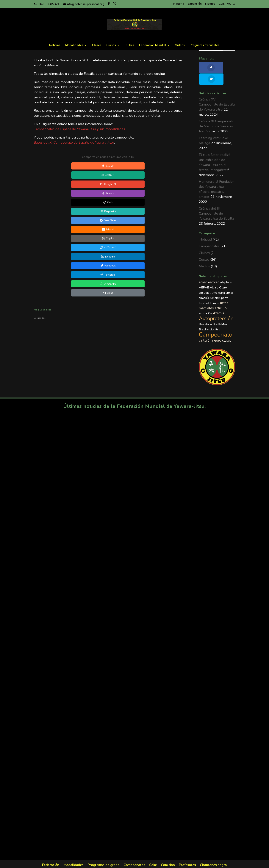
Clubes (129, 45)
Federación (51, 854)
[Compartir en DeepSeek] (126, 175)
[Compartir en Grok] (55, 175)
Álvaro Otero (218, 276)
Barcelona (205, 313)
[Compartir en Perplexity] (90, 175)
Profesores (187, 854)
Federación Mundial (153, 45)
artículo (221, 297)
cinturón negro (210, 329)
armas (230, 281)
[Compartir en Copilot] (55, 185)
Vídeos (180, 45)
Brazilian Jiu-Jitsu (209, 318)
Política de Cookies (176, 863)
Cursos (111, 45)
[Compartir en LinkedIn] (126, 185)
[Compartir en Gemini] (161, 166)
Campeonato (216, 323)
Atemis (218, 302)
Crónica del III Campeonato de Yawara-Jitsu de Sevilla (216, 202)
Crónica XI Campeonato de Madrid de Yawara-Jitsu (217, 115)
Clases (97, 45)
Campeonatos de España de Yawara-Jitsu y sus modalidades (79, 129)
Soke (153, 854)
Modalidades (74, 45)
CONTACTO (227, 4)
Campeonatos (209, 235)
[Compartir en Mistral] (161, 175)
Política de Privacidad (145, 863)
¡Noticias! (205, 228)
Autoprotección (216, 307)
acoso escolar (209, 271)
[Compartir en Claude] (55, 166)
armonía (204, 287)
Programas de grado (104, 854)
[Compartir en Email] (143, 194)
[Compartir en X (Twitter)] (90, 185)
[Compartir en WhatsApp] (108, 194)
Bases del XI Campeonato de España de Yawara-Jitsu (74, 142)
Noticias (55, 45)
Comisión (168, 854)
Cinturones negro (213, 854)
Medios (210, 4)
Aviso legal (119, 863)
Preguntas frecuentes (205, 45)
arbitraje (204, 281)
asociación (205, 302)
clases (227, 329)
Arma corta (218, 281)
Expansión (195, 4)
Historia (179, 4)
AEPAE (204, 276)
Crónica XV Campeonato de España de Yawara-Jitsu (217, 93)
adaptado (226, 271)
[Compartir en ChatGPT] (90, 166)
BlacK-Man (220, 313)
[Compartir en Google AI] (126, 166)
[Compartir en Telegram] (73, 194)
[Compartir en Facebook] (161, 185)
